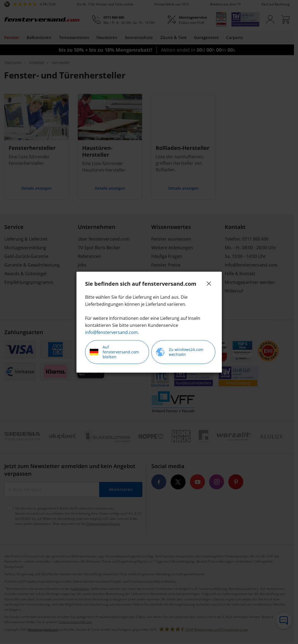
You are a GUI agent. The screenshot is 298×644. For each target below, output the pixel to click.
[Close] (209, 284)
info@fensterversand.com (111, 332)
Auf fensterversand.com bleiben (114, 352)
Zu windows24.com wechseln (180, 352)
